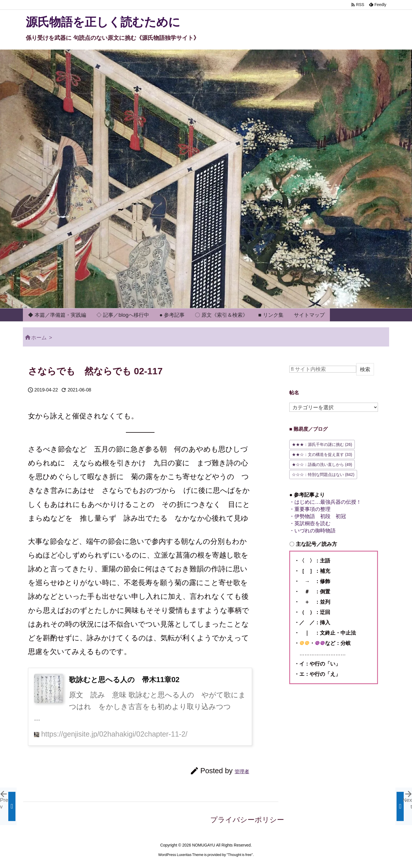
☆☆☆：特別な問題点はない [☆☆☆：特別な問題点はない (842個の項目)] (323, 475)
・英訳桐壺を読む (310, 523)
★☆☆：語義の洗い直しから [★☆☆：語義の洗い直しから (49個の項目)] (322, 464)
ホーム (39, 337)
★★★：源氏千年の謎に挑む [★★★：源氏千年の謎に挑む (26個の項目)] (322, 444)
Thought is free (240, 855)
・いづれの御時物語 (312, 531)
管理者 (242, 771)
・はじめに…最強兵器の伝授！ (325, 502)
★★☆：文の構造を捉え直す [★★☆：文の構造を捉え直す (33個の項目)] (322, 454)
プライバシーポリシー (247, 820)
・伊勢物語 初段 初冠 (318, 516)
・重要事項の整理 (310, 509)
